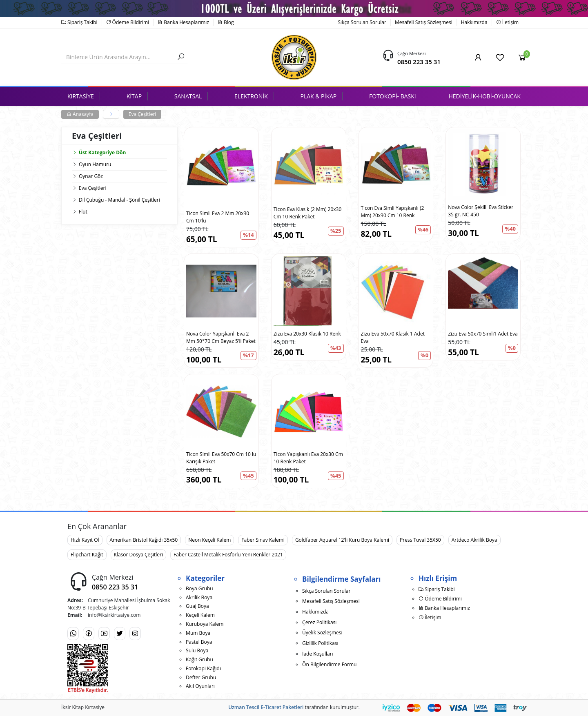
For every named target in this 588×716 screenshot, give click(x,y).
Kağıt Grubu (199, 659)
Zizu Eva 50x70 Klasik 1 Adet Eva (393, 337)
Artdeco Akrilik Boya (474, 540)
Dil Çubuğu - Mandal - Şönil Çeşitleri (119, 200)
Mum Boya (198, 633)
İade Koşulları (318, 654)
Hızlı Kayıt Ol (85, 540)
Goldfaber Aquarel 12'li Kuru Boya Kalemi (342, 540)
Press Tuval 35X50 (420, 540)
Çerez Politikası (319, 622)
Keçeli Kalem (200, 615)
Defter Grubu (201, 677)
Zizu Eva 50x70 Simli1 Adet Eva (483, 334)
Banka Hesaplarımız (183, 22)
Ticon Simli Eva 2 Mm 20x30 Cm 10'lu (218, 217)
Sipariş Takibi (79, 22)
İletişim (507, 22)
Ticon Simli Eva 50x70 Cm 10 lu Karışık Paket (221, 458)
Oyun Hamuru (95, 164)
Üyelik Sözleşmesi (322, 633)
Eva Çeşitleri (142, 114)
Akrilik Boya (199, 597)
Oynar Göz (91, 176)
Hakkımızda (474, 22)
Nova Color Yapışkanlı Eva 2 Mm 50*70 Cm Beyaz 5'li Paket (221, 337)
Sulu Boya (197, 650)
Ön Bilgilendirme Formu (329, 664)
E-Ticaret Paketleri (282, 707)
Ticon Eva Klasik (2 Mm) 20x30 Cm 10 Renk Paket (308, 213)
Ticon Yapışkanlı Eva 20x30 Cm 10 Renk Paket (308, 458)
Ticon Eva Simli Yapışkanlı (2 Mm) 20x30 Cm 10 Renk (393, 212)
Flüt (83, 212)
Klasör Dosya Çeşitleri (138, 555)
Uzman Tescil (244, 707)
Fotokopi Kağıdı (203, 668)
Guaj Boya (197, 606)
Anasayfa (80, 114)
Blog (226, 22)
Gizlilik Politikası (320, 643)
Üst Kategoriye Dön (99, 152)
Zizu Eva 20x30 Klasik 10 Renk (307, 334)
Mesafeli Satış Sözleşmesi (424, 22)
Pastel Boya (199, 642)
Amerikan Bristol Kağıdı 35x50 (144, 540)
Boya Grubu (199, 588)
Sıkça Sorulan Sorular (362, 22)
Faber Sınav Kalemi (263, 540)
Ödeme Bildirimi (128, 22)
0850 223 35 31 (419, 62)
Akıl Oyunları (200, 686)
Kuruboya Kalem (205, 624)
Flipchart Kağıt (87, 555)
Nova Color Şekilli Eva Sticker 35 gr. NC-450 (481, 211)
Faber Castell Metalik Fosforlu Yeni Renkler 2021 (228, 555)
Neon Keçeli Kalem (209, 540)
